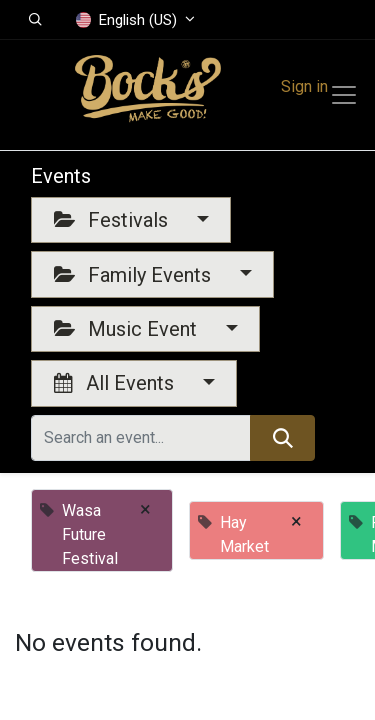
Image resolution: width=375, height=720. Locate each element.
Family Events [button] (135, 275)
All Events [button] (116, 383)
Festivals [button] (113, 220)
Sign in (304, 86)
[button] (35, 20)
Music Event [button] (128, 329)
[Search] (282, 438)
